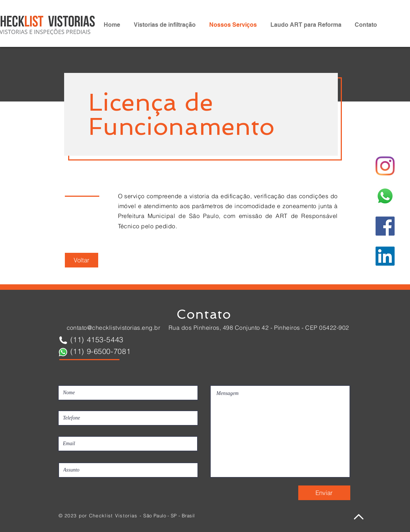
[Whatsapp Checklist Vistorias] (385, 196)
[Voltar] (82, 260)
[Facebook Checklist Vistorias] (385, 226)
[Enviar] (324, 493)
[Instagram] (385, 166)
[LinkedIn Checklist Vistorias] (385, 256)
